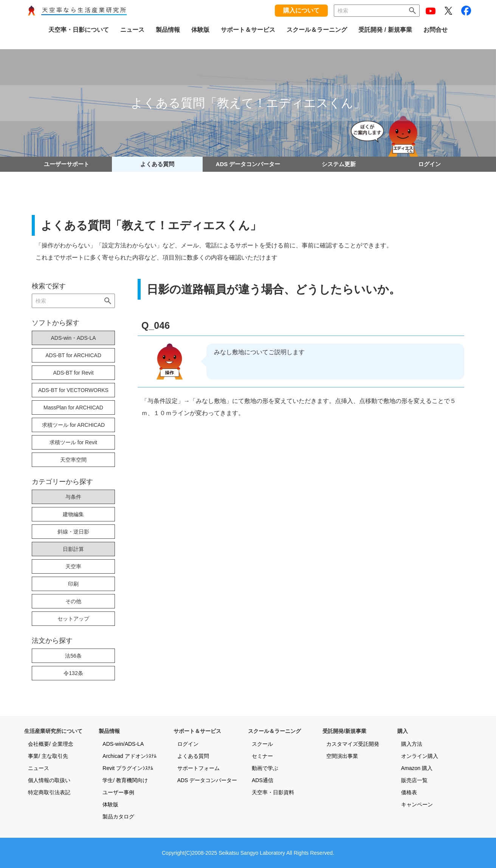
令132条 (73, 673)
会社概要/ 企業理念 (51, 744)
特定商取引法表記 (49, 792)
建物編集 (73, 514)
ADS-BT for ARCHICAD (73, 355)
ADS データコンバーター (248, 164)
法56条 (73, 656)
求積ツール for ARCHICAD (73, 425)
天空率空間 (73, 460)
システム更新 (339, 164)
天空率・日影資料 (273, 792)
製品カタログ (118, 817)
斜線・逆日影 (73, 532)
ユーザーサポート (67, 164)
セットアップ (73, 619)
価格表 (409, 792)
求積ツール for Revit (73, 442)
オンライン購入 (420, 756)
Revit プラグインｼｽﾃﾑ (128, 768)
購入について (301, 10)
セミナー (262, 756)
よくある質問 (157, 164)
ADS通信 (263, 780)
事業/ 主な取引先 (48, 756)
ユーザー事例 (118, 792)
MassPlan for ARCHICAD (73, 408)
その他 (73, 601)
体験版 (110, 804)
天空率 (73, 566)
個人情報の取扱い (49, 780)
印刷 (73, 584)
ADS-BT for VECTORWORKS (73, 390)
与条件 (73, 497)
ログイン (429, 164)
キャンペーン (417, 804)
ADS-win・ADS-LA (73, 338)
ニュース (39, 768)
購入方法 (412, 744)
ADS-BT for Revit (73, 373)
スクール (262, 744)
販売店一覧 (414, 780)
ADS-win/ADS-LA (123, 744)
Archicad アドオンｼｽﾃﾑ (129, 756)
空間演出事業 (342, 756)
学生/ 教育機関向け (125, 780)
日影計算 (73, 549)
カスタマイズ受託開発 (353, 744)
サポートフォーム (198, 768)
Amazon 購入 (417, 768)
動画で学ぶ (265, 768)
